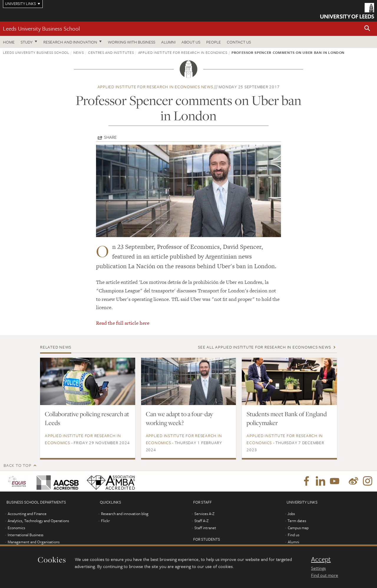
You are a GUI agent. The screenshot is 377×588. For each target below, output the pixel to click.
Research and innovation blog (125, 514)
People (214, 42)
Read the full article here (123, 323)
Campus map (298, 528)
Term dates (297, 521)
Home (9, 42)
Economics (16, 528)
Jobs (291, 514)
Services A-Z (204, 514)
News (79, 52)
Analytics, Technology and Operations (38, 521)
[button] (367, 29)
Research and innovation (70, 42)
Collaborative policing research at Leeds (87, 418)
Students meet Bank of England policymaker (287, 418)
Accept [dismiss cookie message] (321, 559)
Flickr (105, 521)
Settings (318, 568)
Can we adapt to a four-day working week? (179, 418)
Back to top (17, 465)
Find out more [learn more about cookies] (325, 575)
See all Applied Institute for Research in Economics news (264, 347)
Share (110, 137)
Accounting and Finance (27, 514)
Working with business (132, 42)
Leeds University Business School (41, 28)
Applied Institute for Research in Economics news (155, 87)
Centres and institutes (111, 52)
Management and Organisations (34, 542)
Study (27, 42)
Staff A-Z (201, 521)
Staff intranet (205, 528)
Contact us (239, 42)
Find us (294, 535)
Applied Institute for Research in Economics (183, 52)
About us (191, 42)
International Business (25, 535)
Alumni (168, 42)
